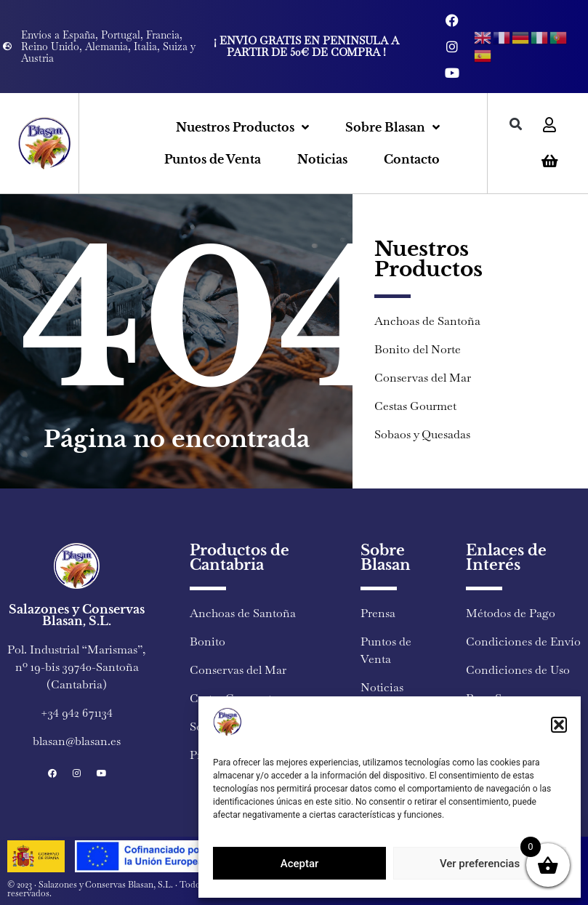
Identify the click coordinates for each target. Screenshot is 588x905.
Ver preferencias (480, 864)
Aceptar (300, 864)
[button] (559, 725)
